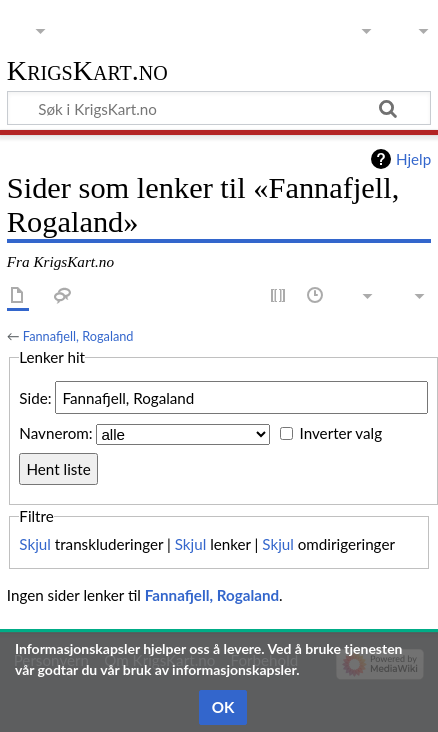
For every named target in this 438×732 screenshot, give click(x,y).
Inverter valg (341, 434)
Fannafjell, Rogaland (78, 336)
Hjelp (413, 159)
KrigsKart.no (87, 71)
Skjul (35, 544)
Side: (35, 398)
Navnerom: (55, 434)
